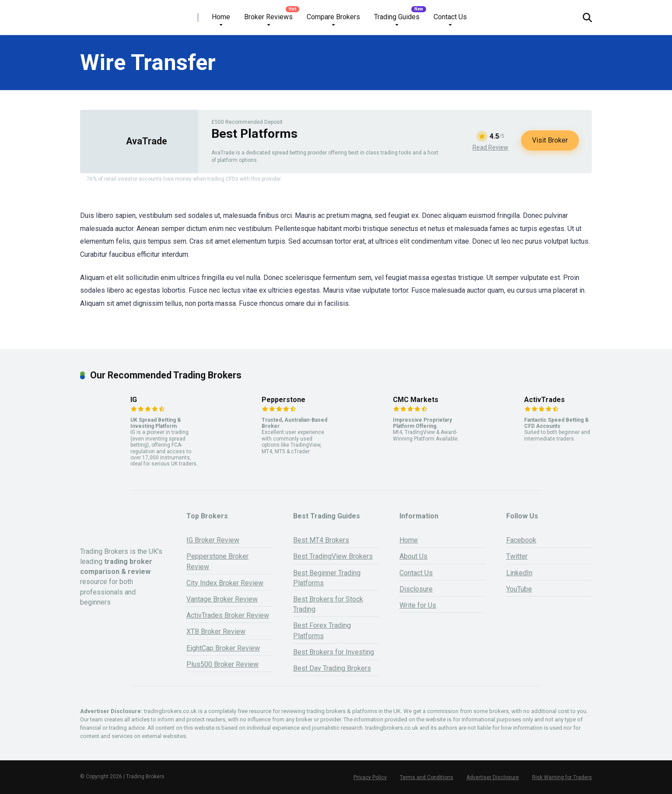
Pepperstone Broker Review (217, 561)
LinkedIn (519, 573)
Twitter (517, 556)
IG (134, 400)
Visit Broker (550, 140)
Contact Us (450, 17)
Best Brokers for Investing (334, 652)
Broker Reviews (268, 17)
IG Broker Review (213, 540)
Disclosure (416, 589)
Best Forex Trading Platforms (322, 630)
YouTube (519, 589)
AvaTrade (147, 141)
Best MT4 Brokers (321, 540)
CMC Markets (416, 400)
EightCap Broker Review (223, 648)
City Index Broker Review (225, 583)
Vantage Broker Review (222, 599)
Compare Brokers (333, 17)
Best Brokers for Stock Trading (328, 604)
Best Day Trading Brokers (332, 668)
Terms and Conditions (427, 777)
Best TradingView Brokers (333, 556)
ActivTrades (544, 400)
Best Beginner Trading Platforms (327, 578)
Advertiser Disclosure (493, 777)
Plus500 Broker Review (222, 664)
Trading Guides (397, 17)
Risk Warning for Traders (562, 777)
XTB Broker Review (216, 631)
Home (221, 17)
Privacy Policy (370, 777)
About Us (413, 556)
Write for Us (418, 605)
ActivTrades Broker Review (228, 615)
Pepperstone (283, 400)
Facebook (521, 540)
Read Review (490, 147)
